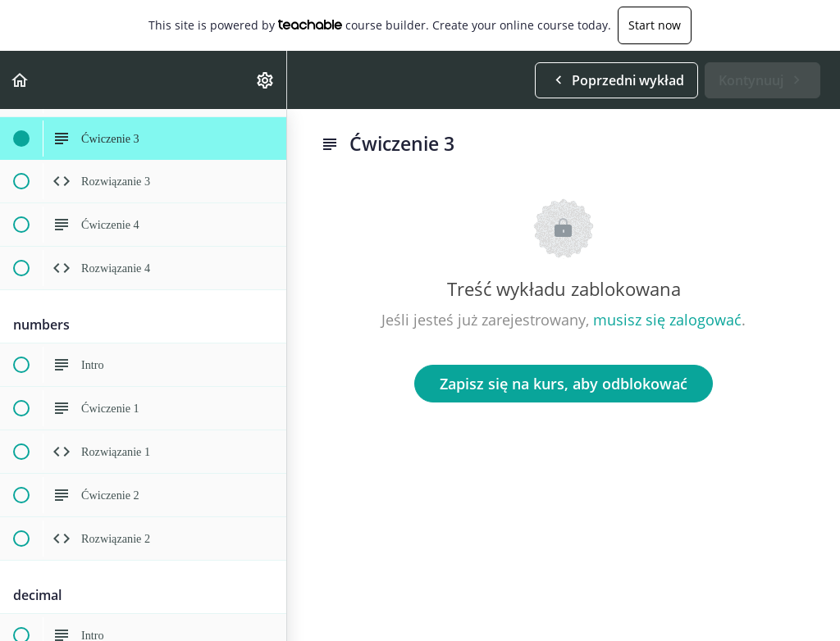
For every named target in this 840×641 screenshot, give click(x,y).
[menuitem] (266, 80)
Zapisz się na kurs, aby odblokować (564, 384)
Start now (655, 25)
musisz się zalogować (667, 320)
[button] (21, 80)
